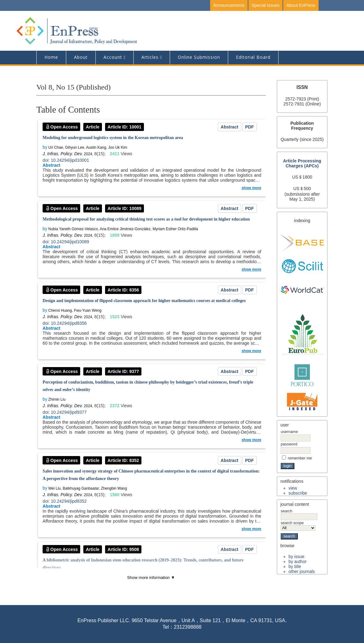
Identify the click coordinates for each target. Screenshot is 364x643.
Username (289, 432)
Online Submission (199, 57)
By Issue (296, 557)
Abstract (230, 127)
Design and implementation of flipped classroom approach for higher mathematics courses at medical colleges (144, 301)
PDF (250, 127)
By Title (295, 566)
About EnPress (301, 5)
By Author (297, 561)
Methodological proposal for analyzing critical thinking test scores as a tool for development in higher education (146, 219)
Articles (150, 57)
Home (51, 57)
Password (289, 444)
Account (113, 57)
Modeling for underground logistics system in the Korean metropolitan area (113, 138)
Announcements (229, 5)
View (293, 488)
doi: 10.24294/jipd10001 (66, 160)
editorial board (253, 57)
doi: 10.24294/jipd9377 (65, 412)
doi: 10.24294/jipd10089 (66, 242)
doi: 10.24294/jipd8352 (65, 501)
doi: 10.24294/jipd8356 (65, 323)
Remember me (300, 458)
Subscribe (298, 493)
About (81, 57)
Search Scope (298, 525)
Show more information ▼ (151, 578)
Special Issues (265, 5)
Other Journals (302, 571)
